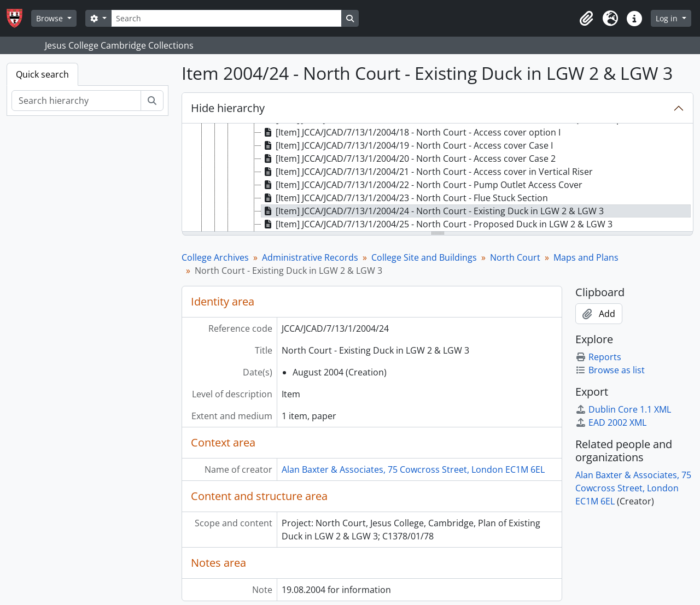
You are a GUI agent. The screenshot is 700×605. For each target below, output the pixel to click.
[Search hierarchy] (76, 101)
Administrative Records (310, 257)
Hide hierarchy (228, 108)
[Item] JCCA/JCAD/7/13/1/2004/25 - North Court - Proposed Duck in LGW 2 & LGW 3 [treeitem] (437, 224)
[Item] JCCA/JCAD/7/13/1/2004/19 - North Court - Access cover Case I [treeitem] (407, 145)
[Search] (226, 18)
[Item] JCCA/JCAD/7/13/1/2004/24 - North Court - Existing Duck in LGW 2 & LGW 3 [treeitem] (433, 211)
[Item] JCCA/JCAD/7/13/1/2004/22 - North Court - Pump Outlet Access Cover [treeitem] (422, 185)
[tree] (437, 178)
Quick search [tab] (42, 74)
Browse (51, 18)
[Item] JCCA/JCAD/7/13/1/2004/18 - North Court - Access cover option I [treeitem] (411, 132)
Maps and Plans (586, 257)
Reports (598, 357)
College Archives (215, 257)
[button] (586, 19)
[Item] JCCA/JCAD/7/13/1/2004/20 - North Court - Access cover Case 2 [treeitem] (409, 158)
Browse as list (610, 370)
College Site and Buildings (424, 257)
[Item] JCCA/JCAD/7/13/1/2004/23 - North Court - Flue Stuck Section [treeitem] (405, 198)
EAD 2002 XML (611, 422)
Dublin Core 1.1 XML (623, 409)
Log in (668, 18)
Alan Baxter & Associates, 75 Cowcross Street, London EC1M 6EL (413, 469)
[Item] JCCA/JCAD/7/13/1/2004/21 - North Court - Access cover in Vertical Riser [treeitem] (427, 172)
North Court (515, 257)
